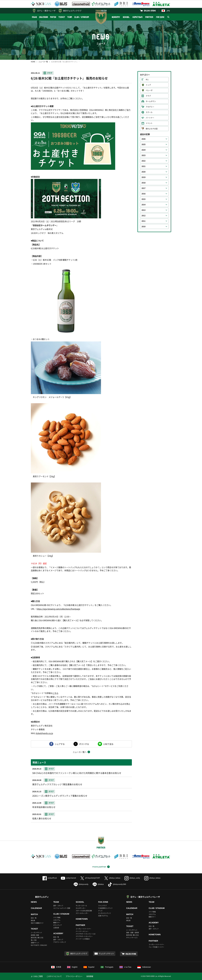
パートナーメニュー (82, 931)
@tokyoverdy (81, 884)
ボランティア (58, 925)
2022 (144, 161)
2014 (144, 205)
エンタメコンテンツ (105, 913)
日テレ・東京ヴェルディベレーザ (145, 897)
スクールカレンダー (82, 913)
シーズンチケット (36, 932)
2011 (144, 221)
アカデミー (150, 107)
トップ (148, 85)
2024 (144, 150)
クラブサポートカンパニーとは (86, 934)
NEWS (34, 17)
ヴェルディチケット (106, 954)
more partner (99, 867)
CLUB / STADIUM (82, 17)
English (72, 967)
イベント (149, 123)
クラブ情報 (57, 917)
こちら (55, 693)
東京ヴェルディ (42, 897)
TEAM (70, 17)
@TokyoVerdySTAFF (90, 878)
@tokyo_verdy (132, 878)
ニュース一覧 (43, 62)
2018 (144, 183)
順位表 (33, 920)
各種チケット (35, 943)
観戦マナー (57, 923)
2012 (144, 216)
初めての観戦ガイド (37, 923)
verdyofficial (50, 878)
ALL (147, 79)
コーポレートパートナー (83, 929)
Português (107, 967)
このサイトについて (54, 976)
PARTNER (149, 17)
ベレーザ (149, 90)
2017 (144, 188)
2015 (144, 199)
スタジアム (57, 920)
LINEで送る (108, 744)
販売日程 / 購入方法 (37, 938)
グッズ (100, 911)
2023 (144, 155)
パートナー (150, 118)
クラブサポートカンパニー (84, 936)
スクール (149, 112)
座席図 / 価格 (35, 935)
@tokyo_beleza (112, 878)
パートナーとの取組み (83, 939)
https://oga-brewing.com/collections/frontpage (58, 609)
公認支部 (56, 928)
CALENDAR (44, 17)
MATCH (53, 17)
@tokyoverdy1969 (117, 884)
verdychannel (68, 878)
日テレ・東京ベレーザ (46, 11)
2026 (144, 139)
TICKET (62, 17)
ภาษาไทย (125, 967)
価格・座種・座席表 (133, 932)
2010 (144, 227)
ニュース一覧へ (80, 752)
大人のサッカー (81, 908)
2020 (144, 172)
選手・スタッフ (58, 906)
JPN (166, 11)
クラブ (50, 73)
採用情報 (90, 976)
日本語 (56, 967)
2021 (144, 166)
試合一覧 (34, 918)
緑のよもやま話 (152, 129)
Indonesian (144, 967)
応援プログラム (103, 916)
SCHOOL (126, 17)
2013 (144, 210)
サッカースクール (81, 906)
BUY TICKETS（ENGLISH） (39, 945)
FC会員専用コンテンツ (105, 908)
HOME (33, 62)
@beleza (98, 884)
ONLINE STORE (150, 11)
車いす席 (34, 940)
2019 (144, 177)
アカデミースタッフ (60, 942)
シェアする (60, 744)
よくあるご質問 (37, 976)
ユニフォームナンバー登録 (62, 908)
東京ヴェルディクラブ (72, 11)
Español (89, 967)
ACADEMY (116, 17)
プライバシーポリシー (74, 976)
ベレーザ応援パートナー (156, 947)
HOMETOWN (137, 17)
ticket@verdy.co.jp (44, 733)
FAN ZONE (160, 17)
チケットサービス (132, 938)
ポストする (84, 744)
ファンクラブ (102, 906)
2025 (144, 144)
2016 (144, 194)
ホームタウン (151, 101)
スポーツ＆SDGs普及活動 (84, 911)
